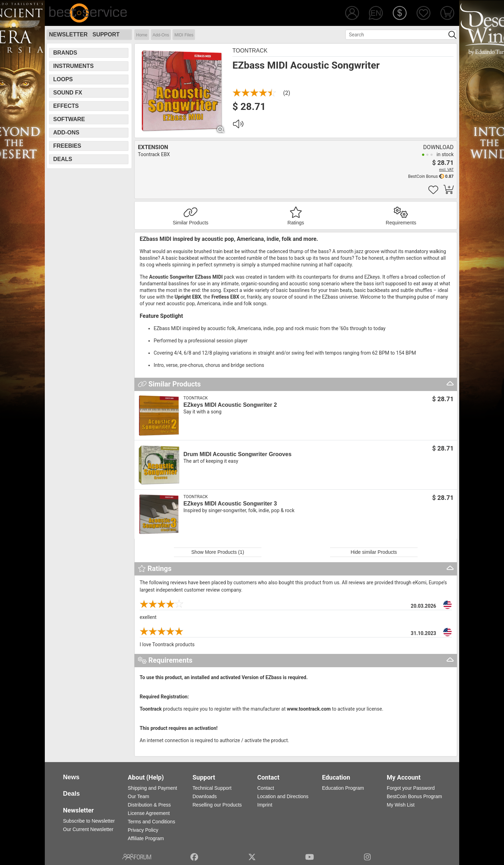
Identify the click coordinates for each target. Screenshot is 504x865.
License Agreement (149, 813)
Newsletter (68, 34)
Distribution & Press (149, 805)
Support (106, 34)
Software (69, 119)
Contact (266, 788)
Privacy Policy (143, 830)
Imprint (265, 805)
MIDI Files (184, 35)
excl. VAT (446, 170)
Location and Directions (283, 796)
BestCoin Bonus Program (414, 796)
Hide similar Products (374, 552)
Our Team (138, 796)
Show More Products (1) (218, 552)
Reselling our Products (217, 805)
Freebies (67, 146)
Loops (63, 79)
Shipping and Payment (152, 788)
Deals (63, 159)
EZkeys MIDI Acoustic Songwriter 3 (230, 504)
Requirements (401, 223)
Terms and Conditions (151, 822)
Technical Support (212, 788)
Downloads (205, 796)
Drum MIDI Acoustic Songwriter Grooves (237, 454)
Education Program (343, 788)
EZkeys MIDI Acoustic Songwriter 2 (230, 405)
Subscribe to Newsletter (89, 821)
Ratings (296, 223)
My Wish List (401, 805)
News (71, 777)
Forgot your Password (411, 788)
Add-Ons (161, 35)
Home (142, 35)
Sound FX (68, 93)
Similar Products (190, 223)
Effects (66, 106)
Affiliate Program (146, 838)
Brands (65, 53)
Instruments (73, 66)
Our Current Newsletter (88, 829)
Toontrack (250, 51)
